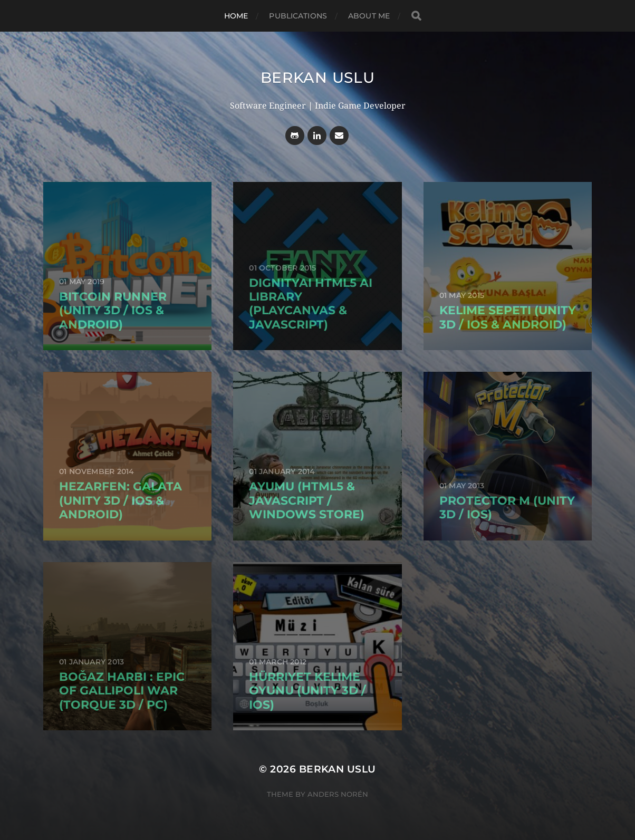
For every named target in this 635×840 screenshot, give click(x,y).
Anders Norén (338, 794)
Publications (298, 16)
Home (236, 16)
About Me (369, 16)
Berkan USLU (318, 78)
